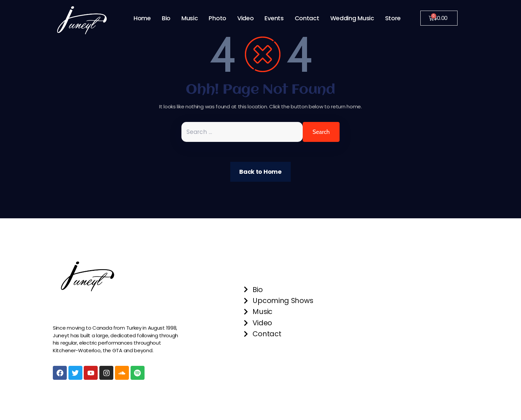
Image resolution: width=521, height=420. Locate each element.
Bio (166, 18)
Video (246, 18)
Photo (217, 18)
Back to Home (260, 172)
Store (393, 18)
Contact (307, 18)
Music (190, 18)
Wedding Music (352, 18)
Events (274, 18)
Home (142, 18)
